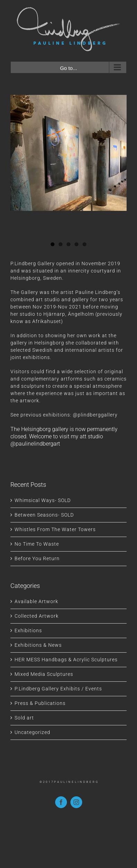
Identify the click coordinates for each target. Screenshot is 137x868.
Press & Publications (40, 703)
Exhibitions (28, 630)
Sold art (24, 718)
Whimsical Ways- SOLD (43, 500)
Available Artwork (36, 601)
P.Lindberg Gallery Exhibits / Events (58, 689)
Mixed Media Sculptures (44, 674)
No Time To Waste (37, 544)
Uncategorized (32, 732)
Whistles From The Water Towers (55, 529)
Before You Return (37, 558)
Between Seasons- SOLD (44, 515)
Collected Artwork (37, 616)
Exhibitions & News (38, 645)
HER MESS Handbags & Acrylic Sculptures (66, 660)
